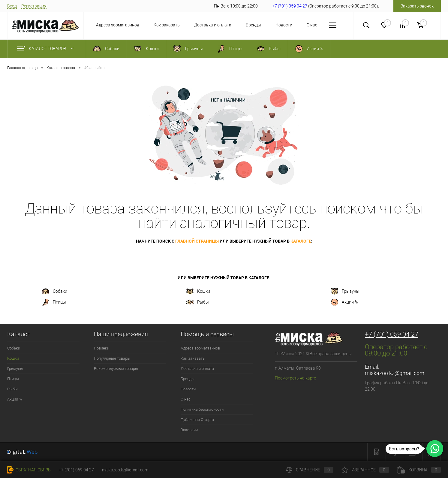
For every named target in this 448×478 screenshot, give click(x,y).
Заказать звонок (417, 6)
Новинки (102, 348)
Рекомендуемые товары (116, 369)
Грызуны (345, 292)
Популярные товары (112, 358)
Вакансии (189, 430)
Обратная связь (29, 470)
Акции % (344, 302)
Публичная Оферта (197, 420)
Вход (12, 6)
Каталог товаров (47, 49)
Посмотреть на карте (295, 378)
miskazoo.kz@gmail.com (395, 373)
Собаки (55, 292)
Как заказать (167, 25)
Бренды (253, 25)
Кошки (198, 292)
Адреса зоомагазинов (118, 25)
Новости (284, 25)
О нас (312, 25)
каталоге (301, 241)
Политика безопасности (202, 409)
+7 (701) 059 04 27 (290, 6)
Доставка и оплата (213, 25)
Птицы (54, 302)
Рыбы (198, 302)
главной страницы (197, 241)
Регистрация (34, 6)
